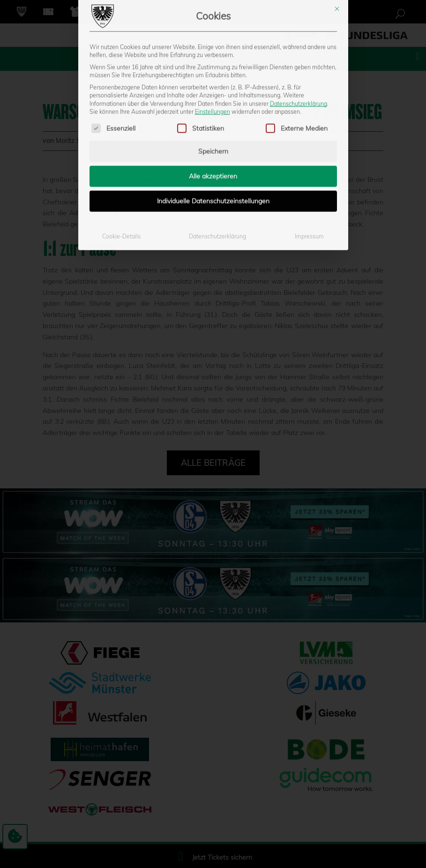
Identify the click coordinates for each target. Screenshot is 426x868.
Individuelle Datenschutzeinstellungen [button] (213, 125)
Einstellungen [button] (213, 35)
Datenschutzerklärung (299, 27)
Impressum (309, 160)
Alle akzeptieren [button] (213, 100)
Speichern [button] (213, 75)
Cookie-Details (121, 160)
